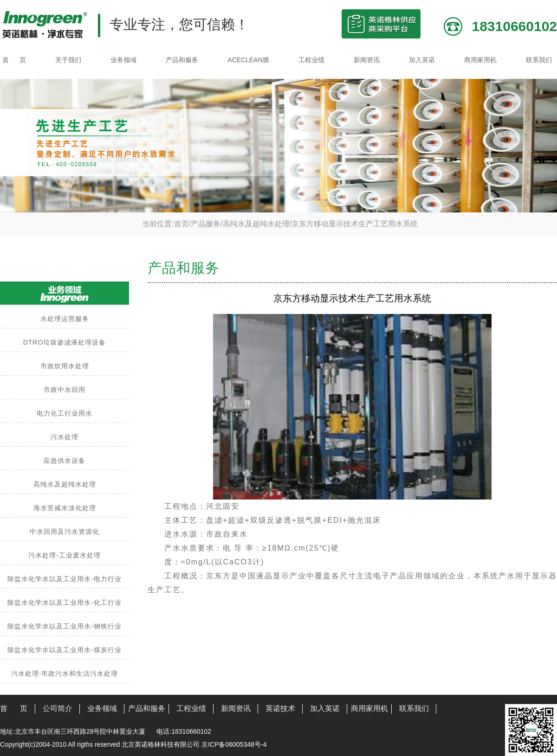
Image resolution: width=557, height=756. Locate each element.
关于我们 (68, 60)
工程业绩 (311, 60)
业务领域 (123, 60)
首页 (181, 224)
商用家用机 (480, 60)
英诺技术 (280, 708)
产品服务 (206, 224)
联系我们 (539, 60)
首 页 (14, 60)
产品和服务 (182, 60)
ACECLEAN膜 (248, 60)
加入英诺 (422, 60)
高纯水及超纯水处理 (256, 224)
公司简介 (58, 708)
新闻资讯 (367, 60)
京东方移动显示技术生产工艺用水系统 (355, 224)
